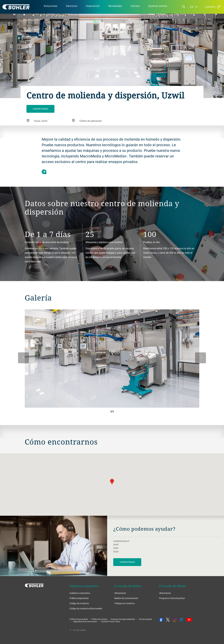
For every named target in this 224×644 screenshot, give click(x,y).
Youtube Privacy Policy (110, 621)
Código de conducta (79, 603)
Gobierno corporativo (80, 593)
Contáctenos (40, 109)
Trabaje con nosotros (125, 603)
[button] (112, 482)
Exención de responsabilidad (123, 619)
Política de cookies (99, 619)
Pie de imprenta (145, 619)
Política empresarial (79, 598)
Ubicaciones (120, 593)
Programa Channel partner (172, 598)
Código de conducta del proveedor (86, 608)
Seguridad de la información (85, 621)
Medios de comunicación (126, 598)
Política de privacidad (79, 619)
